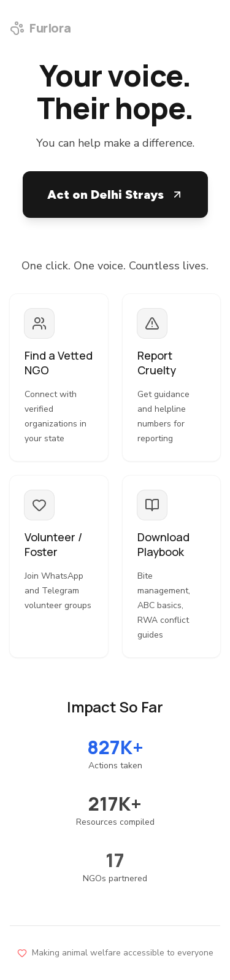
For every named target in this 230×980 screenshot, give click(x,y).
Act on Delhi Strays (115, 195)
